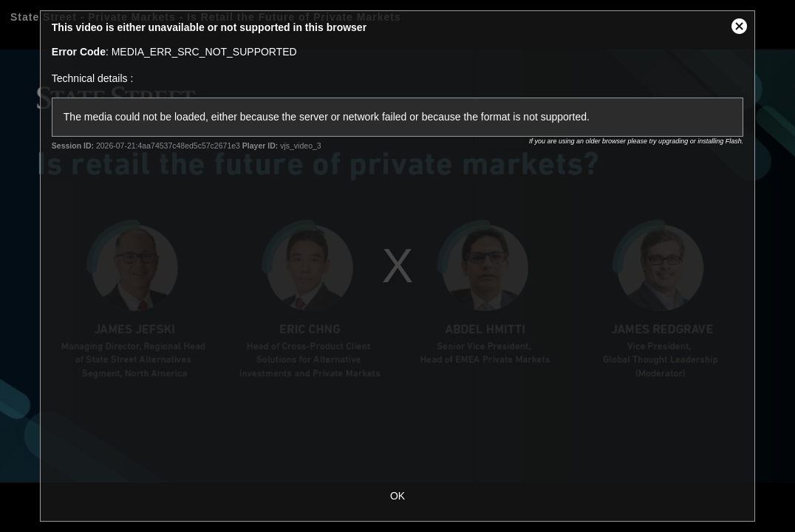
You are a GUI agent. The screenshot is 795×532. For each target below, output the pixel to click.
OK (397, 496)
